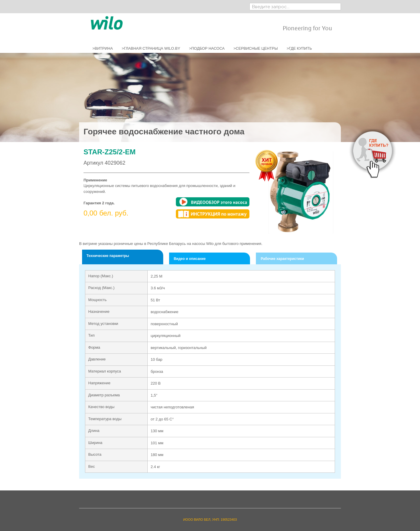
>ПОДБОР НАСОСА (207, 48)
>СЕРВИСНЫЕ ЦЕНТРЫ (256, 48)
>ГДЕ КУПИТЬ (299, 48)
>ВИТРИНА (103, 48)
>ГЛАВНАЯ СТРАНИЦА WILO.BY (151, 48)
